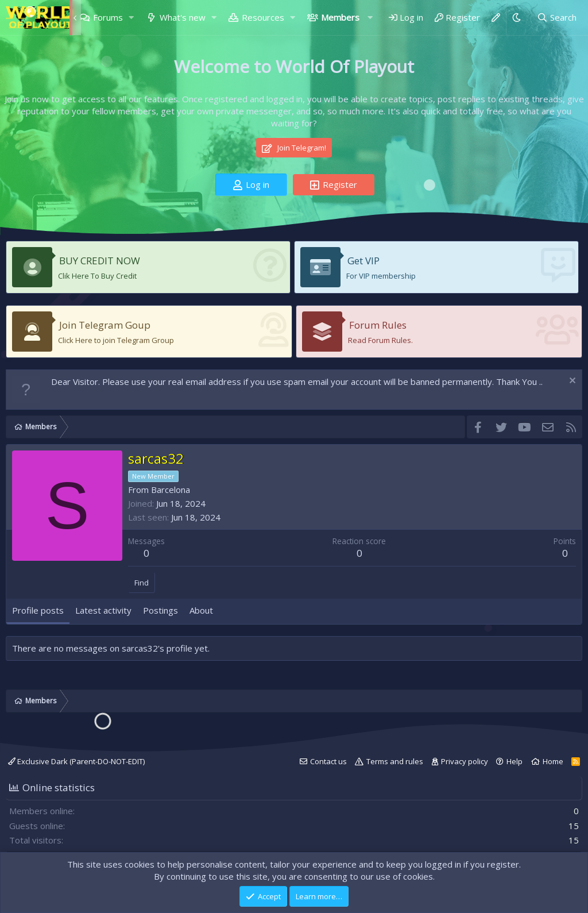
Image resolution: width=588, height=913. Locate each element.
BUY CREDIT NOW (100, 261)
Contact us (328, 761)
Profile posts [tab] (38, 610)
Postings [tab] (160, 610)
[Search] (557, 18)
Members (340, 17)
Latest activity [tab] (103, 610)
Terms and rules (395, 761)
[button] (131, 18)
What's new (183, 17)
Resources (263, 17)
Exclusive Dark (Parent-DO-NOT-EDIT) (76, 761)
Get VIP (363, 261)
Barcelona (171, 490)
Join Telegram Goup (105, 325)
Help (514, 761)
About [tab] (201, 610)
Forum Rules (378, 325)
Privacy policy (465, 761)
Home (553, 761)
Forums (108, 17)
